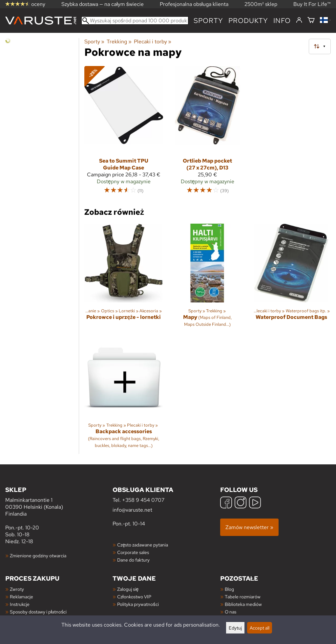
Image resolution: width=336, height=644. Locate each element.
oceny (25, 4)
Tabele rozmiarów (243, 597)
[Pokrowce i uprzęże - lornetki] (124, 278)
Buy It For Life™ (312, 4)
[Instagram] (241, 503)
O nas (231, 612)
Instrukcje (20, 604)
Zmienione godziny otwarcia (38, 555)
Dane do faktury (133, 560)
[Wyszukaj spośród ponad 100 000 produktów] (135, 21)
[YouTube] (255, 503)
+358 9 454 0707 (143, 500)
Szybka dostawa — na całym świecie (103, 4)
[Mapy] (208, 278)
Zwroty (17, 589)
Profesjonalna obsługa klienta (194, 4)
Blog (229, 589)
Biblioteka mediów (243, 604)
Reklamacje (21, 597)
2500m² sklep (261, 4)
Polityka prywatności (138, 604)
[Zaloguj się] (299, 20)
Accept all (260, 628)
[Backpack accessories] (124, 396)
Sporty (208, 21)
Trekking (119, 42)
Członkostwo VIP (134, 597)
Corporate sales (133, 552)
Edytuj (235, 628)
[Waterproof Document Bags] (291, 278)
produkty (248, 21)
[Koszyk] (311, 21)
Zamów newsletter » (249, 527)
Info (282, 21)
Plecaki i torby (153, 42)
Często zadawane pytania (143, 545)
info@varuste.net (132, 510)
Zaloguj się (128, 589)
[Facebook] (226, 503)
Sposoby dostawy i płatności (38, 612)
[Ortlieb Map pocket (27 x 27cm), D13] (208, 133)
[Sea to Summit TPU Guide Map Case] (124, 133)
